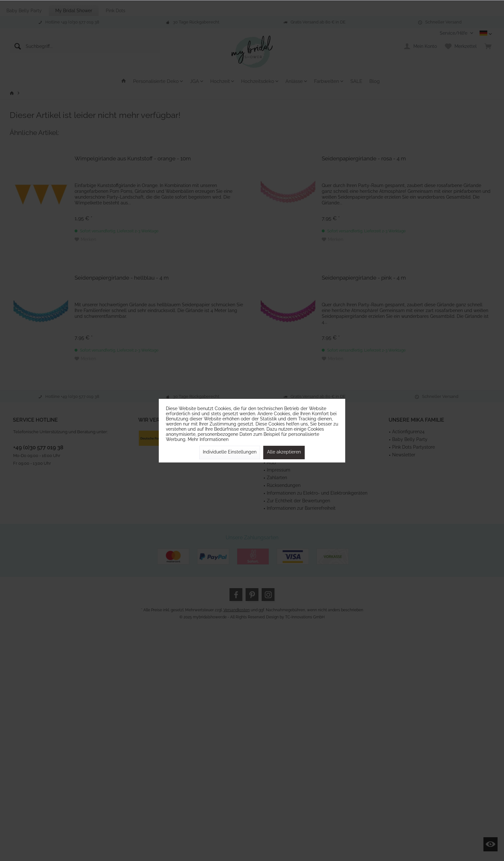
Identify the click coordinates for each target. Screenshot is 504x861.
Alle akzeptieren (284, 452)
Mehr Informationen (208, 439)
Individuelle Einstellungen (230, 452)
